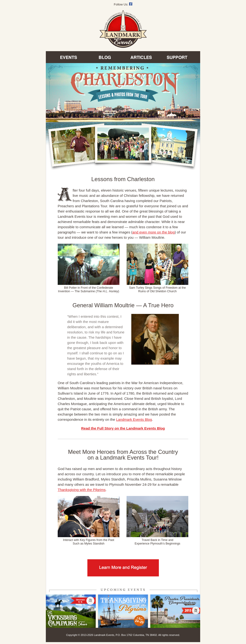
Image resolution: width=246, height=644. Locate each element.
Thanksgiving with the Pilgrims (82, 490)
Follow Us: (123, 4)
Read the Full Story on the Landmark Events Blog (123, 428)
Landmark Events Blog (134, 419)
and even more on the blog (153, 232)
